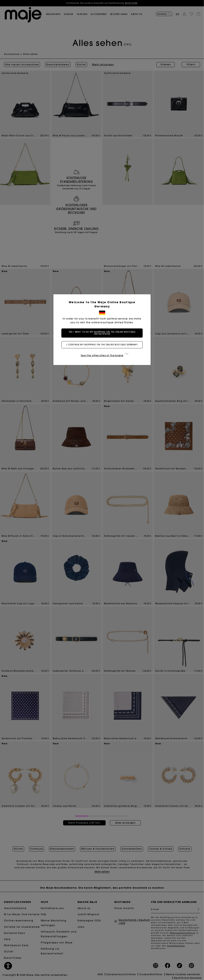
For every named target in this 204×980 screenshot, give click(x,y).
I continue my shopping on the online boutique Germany (102, 345)
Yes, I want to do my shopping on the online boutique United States (102, 333)
